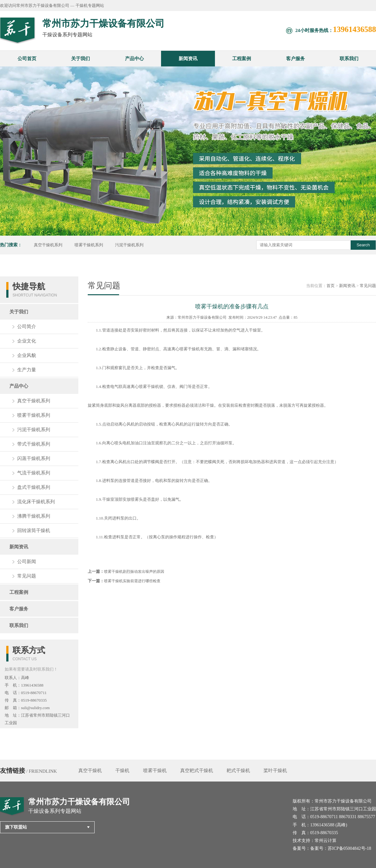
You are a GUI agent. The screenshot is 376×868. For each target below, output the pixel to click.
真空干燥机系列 (48, 245)
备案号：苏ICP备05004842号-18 (341, 848)
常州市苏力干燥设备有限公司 (202, 317)
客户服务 (295, 59)
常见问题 (27, 576)
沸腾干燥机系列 (34, 516)
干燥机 (122, 771)
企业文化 (27, 341)
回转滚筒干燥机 (34, 531)
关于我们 (81, 59)
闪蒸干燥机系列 (34, 458)
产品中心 (134, 59)
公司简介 (27, 327)
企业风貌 (27, 355)
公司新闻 (27, 562)
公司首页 (27, 59)
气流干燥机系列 (34, 473)
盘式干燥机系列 (34, 487)
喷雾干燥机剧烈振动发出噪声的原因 (134, 572)
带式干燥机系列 (34, 444)
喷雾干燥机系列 (89, 245)
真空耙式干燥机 (197, 771)
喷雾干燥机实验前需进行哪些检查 (132, 581)
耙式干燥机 (238, 771)
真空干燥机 (90, 771)
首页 (331, 286)
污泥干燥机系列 (129, 245)
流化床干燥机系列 (36, 502)
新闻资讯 (188, 59)
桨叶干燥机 (275, 771)
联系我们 (349, 59)
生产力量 (27, 370)
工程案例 (242, 59)
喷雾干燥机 (155, 771)
